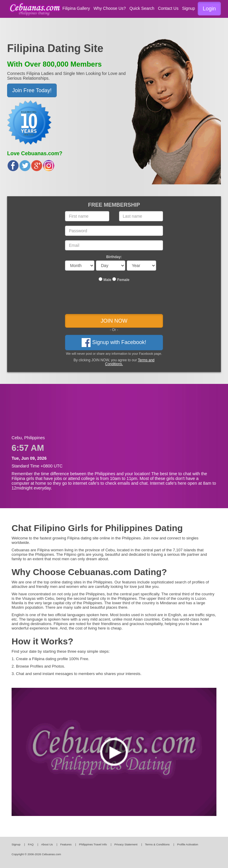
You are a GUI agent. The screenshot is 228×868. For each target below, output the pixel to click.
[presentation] (114, 299)
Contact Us (168, 8)
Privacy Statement (126, 844)
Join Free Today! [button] (32, 90)
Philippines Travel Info (93, 844)
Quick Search (142, 8)
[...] (100, 279)
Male (105, 280)
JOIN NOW (114, 321)
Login (209, 9)
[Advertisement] (114, 414)
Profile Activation (188, 844)
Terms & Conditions (157, 844)
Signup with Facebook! (114, 343)
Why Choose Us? (110, 8)
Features (66, 844)
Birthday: (114, 257)
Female (121, 280)
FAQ (31, 844)
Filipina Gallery (76, 8)
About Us (47, 844)
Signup (189, 8)
